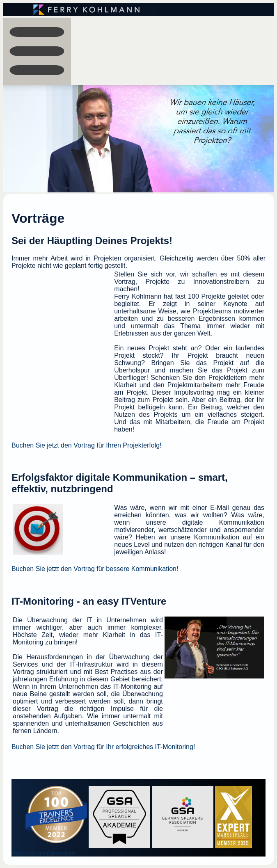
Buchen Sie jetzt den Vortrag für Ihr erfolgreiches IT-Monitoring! (103, 747)
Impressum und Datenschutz (43, 854)
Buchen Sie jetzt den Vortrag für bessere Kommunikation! (95, 569)
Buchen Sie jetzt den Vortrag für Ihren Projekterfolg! (87, 445)
